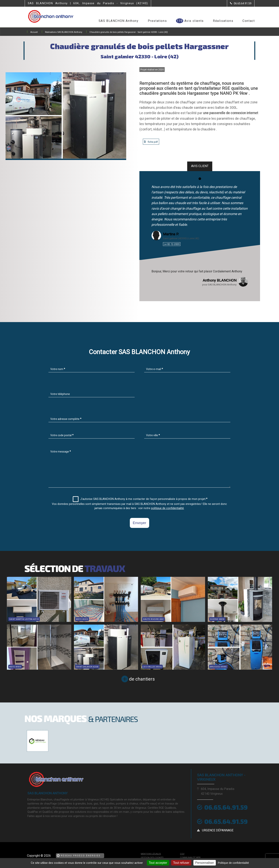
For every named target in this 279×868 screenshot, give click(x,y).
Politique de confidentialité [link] (233, 863)
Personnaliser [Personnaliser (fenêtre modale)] (205, 863)
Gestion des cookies (152, 858)
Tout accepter (158, 863)
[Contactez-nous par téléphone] (241, 3)
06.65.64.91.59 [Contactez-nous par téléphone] (226, 807)
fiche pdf (153, 142)
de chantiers (142, 679)
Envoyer (139, 523)
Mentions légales (151, 854)
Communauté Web (190, 858)
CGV (182, 854)
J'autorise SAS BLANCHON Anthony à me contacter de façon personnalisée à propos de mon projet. (140, 499)
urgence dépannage (218, 830)
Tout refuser (181, 863)
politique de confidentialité (167, 508)
